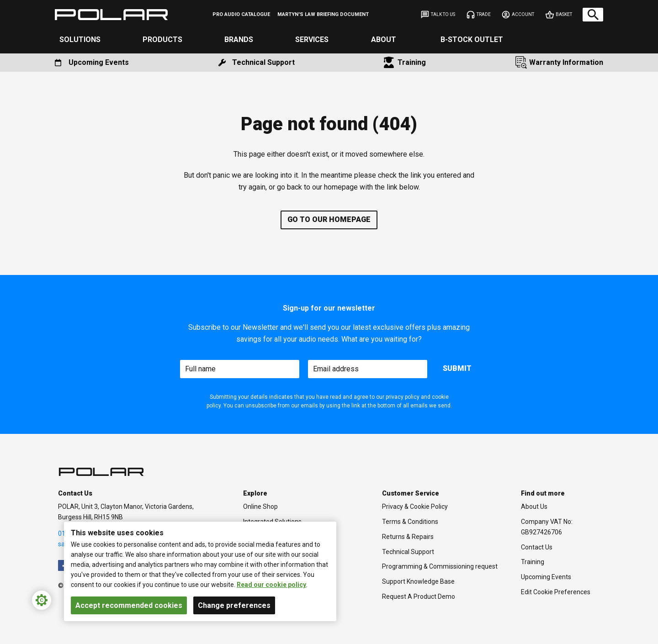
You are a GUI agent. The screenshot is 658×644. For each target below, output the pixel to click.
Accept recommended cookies (129, 605)
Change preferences (234, 605)
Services (312, 40)
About (384, 40)
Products (162, 40)
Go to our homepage (329, 219)
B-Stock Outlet (472, 40)
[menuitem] (241, 15)
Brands (239, 40)
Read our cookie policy (271, 585)
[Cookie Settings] (42, 600)
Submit (457, 368)
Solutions (80, 40)
